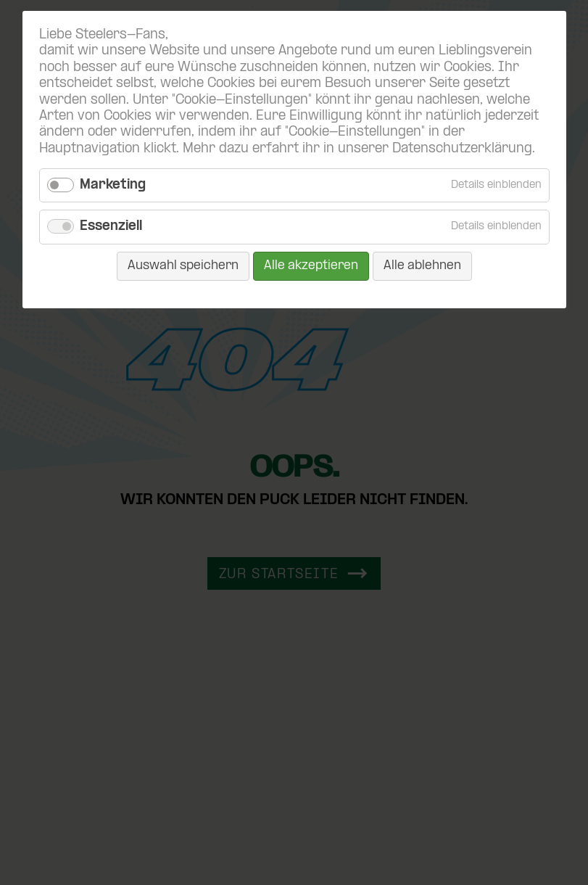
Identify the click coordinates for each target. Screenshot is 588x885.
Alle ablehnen (422, 266)
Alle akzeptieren (311, 266)
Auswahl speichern (183, 266)
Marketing (113, 185)
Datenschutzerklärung (462, 149)
